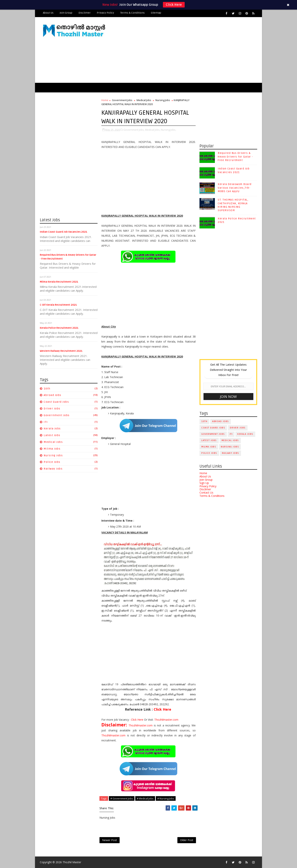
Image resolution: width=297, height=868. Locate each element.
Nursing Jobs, (168, 130)
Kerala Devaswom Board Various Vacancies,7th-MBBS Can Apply (235, 188)
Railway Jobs (53, 469)
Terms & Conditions (132, 13)
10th (47, 389)
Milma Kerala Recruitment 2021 (59, 282)
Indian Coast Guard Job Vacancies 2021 (64, 232)
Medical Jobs (53, 442)
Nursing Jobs (53, 455)
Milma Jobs (52, 449)
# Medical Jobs (145, 798)
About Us (48, 13)
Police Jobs (52, 462)
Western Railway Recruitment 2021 (61, 351)
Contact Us (206, 493)
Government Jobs (57, 415)
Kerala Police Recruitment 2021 (59, 328)
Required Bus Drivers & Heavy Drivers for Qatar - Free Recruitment (235, 157)
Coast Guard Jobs (56, 402)
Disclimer (85, 13)
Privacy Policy (105, 13)
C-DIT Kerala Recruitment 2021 (58, 305)
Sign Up (204, 483)
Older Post (187, 840)
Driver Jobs (52, 409)
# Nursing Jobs (166, 798)
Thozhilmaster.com (166, 720)
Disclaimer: (115, 725)
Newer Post (110, 840)
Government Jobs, (134, 130)
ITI (46, 422)
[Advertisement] (187, 50)
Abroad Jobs (53, 395)
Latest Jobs (52, 435)
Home (105, 100)
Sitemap (156, 13)
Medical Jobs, (153, 130)
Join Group (66, 13)
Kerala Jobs (52, 429)
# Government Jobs (122, 798)
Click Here (174, 5)
